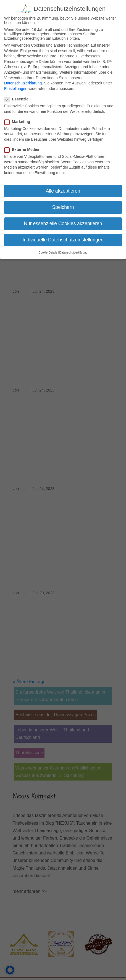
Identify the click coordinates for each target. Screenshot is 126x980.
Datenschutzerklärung (23, 83)
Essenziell (20, 99)
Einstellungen (16, 89)
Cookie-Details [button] (48, 252)
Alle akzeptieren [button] (63, 191)
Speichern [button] (63, 207)
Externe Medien (25, 150)
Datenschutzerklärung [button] (73, 252)
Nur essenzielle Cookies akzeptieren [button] (63, 223)
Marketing (19, 122)
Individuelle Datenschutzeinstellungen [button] (63, 240)
